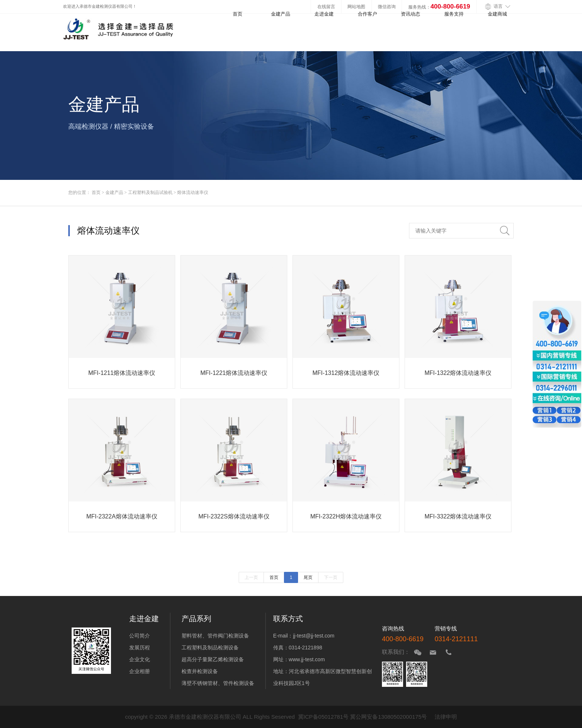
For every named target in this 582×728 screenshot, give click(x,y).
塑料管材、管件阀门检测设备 (215, 636)
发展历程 (140, 648)
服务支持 (454, 14)
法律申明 (446, 717)
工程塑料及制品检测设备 (210, 648)
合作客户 (367, 14)
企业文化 (140, 659)
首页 (238, 14)
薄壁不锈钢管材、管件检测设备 (218, 683)
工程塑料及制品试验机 (150, 192)
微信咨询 (387, 7)
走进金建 (324, 14)
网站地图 (356, 7)
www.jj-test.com (307, 659)
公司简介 (140, 636)
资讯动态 (411, 14)
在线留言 (326, 7)
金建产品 (281, 14)
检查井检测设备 (200, 671)
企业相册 (140, 671)
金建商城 (497, 14)
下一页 (331, 577)
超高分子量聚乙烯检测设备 (213, 659)
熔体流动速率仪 (193, 192)
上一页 (251, 577)
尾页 (308, 577)
